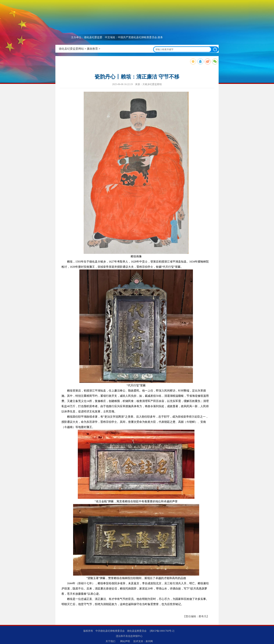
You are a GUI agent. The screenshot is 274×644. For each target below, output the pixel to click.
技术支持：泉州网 (143, 641)
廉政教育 (92, 49)
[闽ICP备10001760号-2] (162, 631)
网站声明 (125, 641)
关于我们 (110, 641)
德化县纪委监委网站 (71, 49)
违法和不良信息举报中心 (129, 636)
